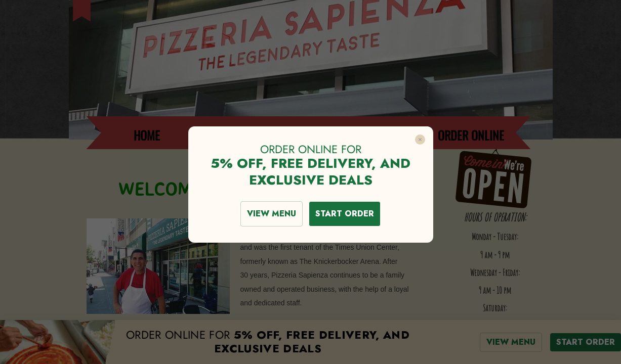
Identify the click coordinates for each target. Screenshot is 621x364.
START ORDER (345, 214)
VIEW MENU (272, 214)
